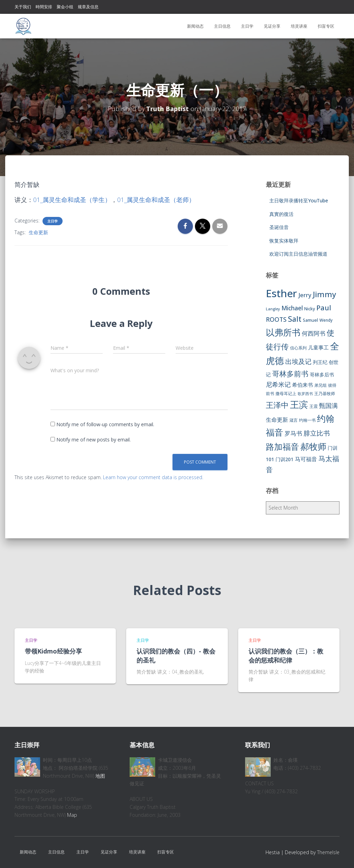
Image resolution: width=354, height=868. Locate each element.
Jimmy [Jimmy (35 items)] (324, 294)
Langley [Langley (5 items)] (273, 309)
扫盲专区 (326, 26)
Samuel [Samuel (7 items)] (310, 320)
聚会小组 (65, 7)
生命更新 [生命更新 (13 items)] (277, 420)
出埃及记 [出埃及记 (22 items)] (298, 362)
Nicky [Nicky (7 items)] (310, 309)
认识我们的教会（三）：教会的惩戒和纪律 (286, 655)
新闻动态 (195, 26)
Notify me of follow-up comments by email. (105, 424)
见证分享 (272, 26)
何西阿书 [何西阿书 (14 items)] (314, 333)
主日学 (247, 26)
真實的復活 (281, 214)
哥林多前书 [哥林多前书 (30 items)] (290, 374)
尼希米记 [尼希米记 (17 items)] (278, 384)
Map (72, 815)
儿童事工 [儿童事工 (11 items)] (318, 347)
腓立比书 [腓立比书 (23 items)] (317, 433)
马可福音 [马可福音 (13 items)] (306, 459)
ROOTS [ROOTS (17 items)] (276, 319)
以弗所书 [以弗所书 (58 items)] (283, 332)
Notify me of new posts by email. (94, 440)
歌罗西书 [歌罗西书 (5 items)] (305, 394)
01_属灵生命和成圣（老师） (156, 200)
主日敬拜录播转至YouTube (299, 200)
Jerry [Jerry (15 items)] (305, 295)
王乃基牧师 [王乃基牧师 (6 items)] (325, 394)
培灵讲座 (299, 26)
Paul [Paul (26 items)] (324, 308)
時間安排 (44, 7)
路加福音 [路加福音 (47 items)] (282, 447)
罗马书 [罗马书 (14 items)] (293, 433)
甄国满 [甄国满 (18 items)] (328, 405)
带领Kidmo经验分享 (53, 651)
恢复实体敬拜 (284, 241)
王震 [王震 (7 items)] (314, 406)
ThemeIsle (328, 852)
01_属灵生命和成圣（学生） (72, 200)
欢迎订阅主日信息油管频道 (298, 254)
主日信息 (222, 26)
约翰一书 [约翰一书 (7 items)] (307, 420)
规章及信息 (88, 7)
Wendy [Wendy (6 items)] (326, 320)
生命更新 (38, 232)
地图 (100, 776)
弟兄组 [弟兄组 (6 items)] (320, 385)
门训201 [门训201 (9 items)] (285, 459)
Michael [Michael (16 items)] (292, 308)
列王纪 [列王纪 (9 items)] (320, 362)
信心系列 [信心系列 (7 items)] (298, 348)
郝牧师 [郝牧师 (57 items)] (313, 446)
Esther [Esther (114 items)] (281, 293)
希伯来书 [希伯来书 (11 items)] (302, 385)
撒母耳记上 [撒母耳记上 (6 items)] (286, 394)
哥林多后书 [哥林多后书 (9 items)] (322, 374)
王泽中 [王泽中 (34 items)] (277, 405)
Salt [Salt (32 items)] (295, 319)
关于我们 (23, 7)
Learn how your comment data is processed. (153, 477)
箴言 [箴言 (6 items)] (294, 420)
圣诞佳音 (279, 227)
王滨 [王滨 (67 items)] (299, 404)
